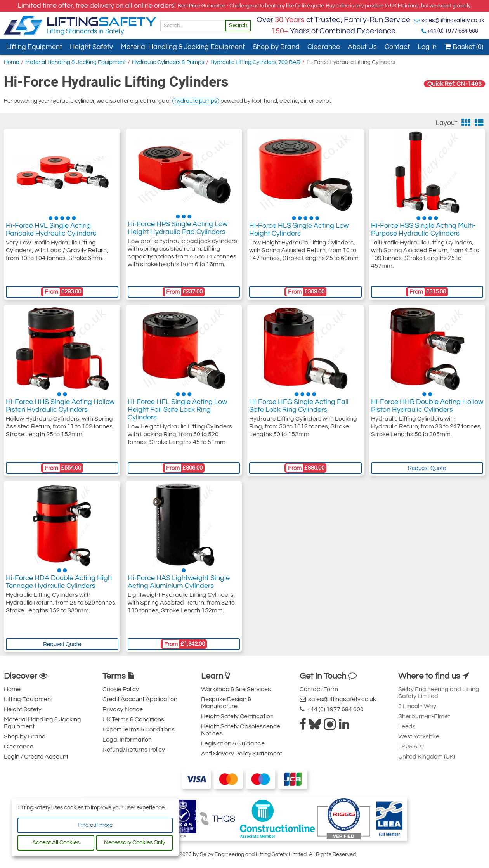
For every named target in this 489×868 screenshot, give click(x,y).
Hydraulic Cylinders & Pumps (168, 62)
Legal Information (127, 740)
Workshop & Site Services (236, 689)
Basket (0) (464, 47)
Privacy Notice (123, 709)
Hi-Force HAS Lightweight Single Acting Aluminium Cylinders (179, 584)
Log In (427, 47)
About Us (362, 47)
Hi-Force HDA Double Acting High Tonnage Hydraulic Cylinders (59, 584)
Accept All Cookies (56, 843)
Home (11, 62)
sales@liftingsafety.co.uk (453, 20)
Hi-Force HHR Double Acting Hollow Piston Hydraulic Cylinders (427, 408)
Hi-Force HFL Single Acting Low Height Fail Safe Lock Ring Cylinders (177, 411)
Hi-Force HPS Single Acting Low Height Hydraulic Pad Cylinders (178, 231)
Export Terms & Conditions (139, 729)
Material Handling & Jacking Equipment (183, 47)
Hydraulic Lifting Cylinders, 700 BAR (255, 62)
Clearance (324, 47)
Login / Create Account (36, 757)
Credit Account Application (140, 699)
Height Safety (91, 47)
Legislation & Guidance (233, 743)
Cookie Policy (121, 689)
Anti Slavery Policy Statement (242, 754)
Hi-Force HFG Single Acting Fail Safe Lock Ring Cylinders (299, 408)
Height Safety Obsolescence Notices (241, 730)
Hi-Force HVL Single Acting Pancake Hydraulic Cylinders (51, 231)
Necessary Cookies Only (134, 843)
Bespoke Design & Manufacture (226, 703)
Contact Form (319, 689)
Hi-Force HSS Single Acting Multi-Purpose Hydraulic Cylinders (423, 231)
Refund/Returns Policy (134, 750)
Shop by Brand (276, 47)
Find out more (95, 825)
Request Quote (427, 468)
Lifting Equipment (34, 47)
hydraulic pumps (196, 101)
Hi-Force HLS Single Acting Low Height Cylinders (299, 231)
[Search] (193, 26)
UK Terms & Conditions (133, 719)
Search (238, 25)
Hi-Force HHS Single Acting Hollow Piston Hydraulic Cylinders (60, 408)
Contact (397, 47)
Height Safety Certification (237, 716)
